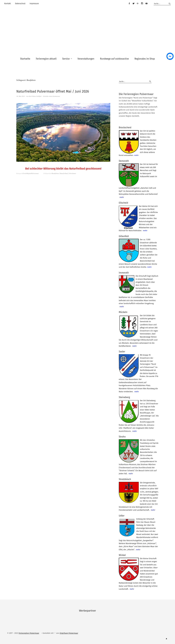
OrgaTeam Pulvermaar (69, 633)
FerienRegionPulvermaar (31, 173)
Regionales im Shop (145, 59)
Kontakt (8, 3)
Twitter (133, 4)
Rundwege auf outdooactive (114, 59)
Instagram (142, 4)
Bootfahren (55, 173)
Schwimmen (72, 173)
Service (66, 59)
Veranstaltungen (86, 59)
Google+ (138, 4)
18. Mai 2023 (21, 96)
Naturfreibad (64, 173)
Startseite (25, 59)
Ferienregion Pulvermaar (29, 633)
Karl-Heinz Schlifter (35, 96)
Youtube (146, 4)
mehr (136, 155)
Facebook (129, 4)
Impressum (34, 3)
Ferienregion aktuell (46, 59)
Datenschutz (20, 3)
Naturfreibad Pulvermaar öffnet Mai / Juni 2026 (53, 91)
